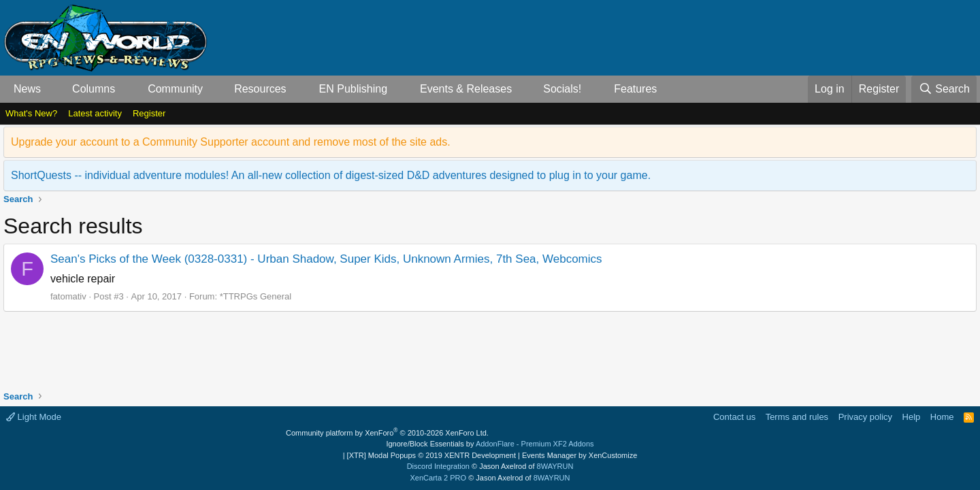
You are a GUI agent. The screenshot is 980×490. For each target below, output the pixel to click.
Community (175, 89)
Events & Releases (466, 89)
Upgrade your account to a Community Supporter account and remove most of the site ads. (231, 142)
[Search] (944, 89)
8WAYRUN (555, 466)
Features (635, 89)
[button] (52, 89)
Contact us (734, 417)
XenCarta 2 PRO (439, 478)
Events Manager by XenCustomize (579, 455)
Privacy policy (865, 417)
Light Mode (34, 417)
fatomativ (68, 296)
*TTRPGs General (256, 296)
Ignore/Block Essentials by (490, 444)
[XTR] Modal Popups (431, 455)
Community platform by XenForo (387, 433)
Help (912, 417)
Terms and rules (797, 417)
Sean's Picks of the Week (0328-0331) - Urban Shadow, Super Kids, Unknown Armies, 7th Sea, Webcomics (326, 259)
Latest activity (95, 113)
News (27, 89)
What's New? (31, 113)
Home (942, 417)
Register (149, 113)
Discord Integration (438, 466)
